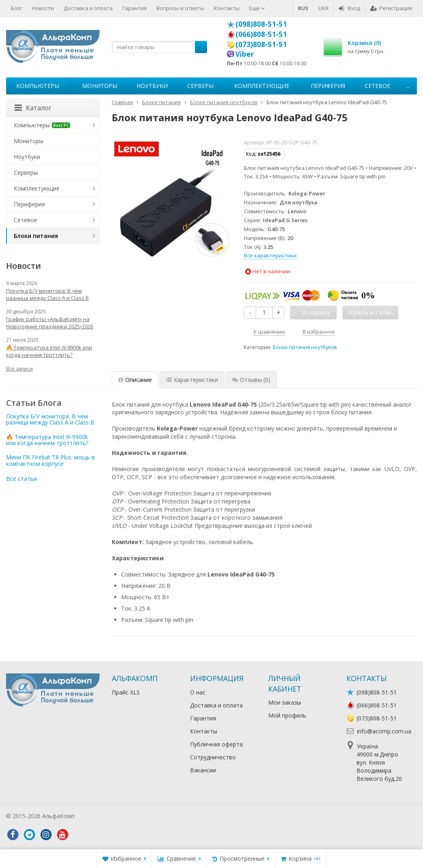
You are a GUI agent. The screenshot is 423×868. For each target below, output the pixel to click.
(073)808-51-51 (261, 44)
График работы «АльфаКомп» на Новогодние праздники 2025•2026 (50, 323)
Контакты (227, 8)
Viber (245, 54)
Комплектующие (262, 86)
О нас (198, 692)
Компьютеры (38, 86)
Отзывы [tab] (251, 380)
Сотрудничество (213, 757)
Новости (43, 8)
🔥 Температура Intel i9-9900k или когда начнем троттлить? (49, 351)
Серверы (200, 86)
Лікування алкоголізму (107, 816)
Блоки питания (36, 236)
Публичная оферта (216, 744)
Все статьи (21, 479)
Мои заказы (285, 702)
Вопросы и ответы (180, 8)
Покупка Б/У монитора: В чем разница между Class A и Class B (47, 294)
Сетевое (377, 86)
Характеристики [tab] (192, 380)
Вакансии (203, 770)
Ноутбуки (152, 86)
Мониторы (100, 86)
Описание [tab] (135, 380)
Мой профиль (287, 715)
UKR (324, 8)
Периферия (328, 86)
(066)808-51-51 (261, 34)
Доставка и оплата (88, 8)
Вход (349, 8)
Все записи (19, 369)
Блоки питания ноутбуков (305, 347)
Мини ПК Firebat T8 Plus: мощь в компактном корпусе (50, 460)
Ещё (257, 8)
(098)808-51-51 (261, 24)
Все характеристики (270, 255)
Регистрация (391, 8)
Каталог (33, 108)
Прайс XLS (126, 692)
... (408, 86)
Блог (17, 8)
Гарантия (135, 8)
